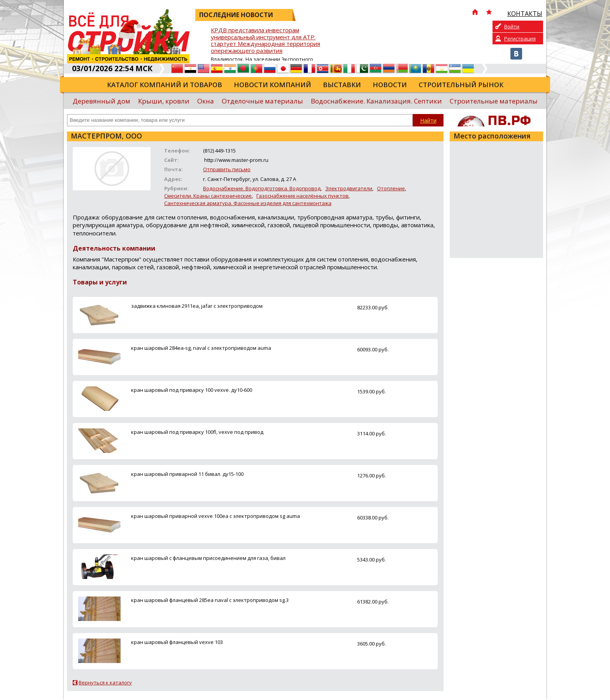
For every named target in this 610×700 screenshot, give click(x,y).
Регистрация (520, 39)
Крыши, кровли (164, 101)
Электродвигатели (349, 188)
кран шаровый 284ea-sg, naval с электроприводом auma (201, 348)
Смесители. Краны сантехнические (208, 196)
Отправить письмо (227, 169)
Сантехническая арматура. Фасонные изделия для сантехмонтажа (248, 203)
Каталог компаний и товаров (165, 85)
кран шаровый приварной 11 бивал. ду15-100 (187, 474)
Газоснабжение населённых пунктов (302, 196)
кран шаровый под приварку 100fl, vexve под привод (197, 432)
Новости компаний (273, 85)
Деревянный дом (102, 101)
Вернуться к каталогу (105, 682)
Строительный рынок (461, 85)
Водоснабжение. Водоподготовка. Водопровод (262, 188)
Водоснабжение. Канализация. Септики (376, 101)
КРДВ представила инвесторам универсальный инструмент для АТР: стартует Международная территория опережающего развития (266, 41)
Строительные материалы (494, 101)
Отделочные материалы (262, 101)
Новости (390, 85)
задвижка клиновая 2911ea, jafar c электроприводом (197, 306)
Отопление (391, 188)
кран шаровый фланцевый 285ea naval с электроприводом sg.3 (210, 600)
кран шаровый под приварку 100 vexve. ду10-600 (192, 390)
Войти (512, 26)
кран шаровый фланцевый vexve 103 (177, 642)
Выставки (342, 85)
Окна (206, 101)
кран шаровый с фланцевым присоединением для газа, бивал (208, 558)
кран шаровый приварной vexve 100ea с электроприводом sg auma (216, 516)
